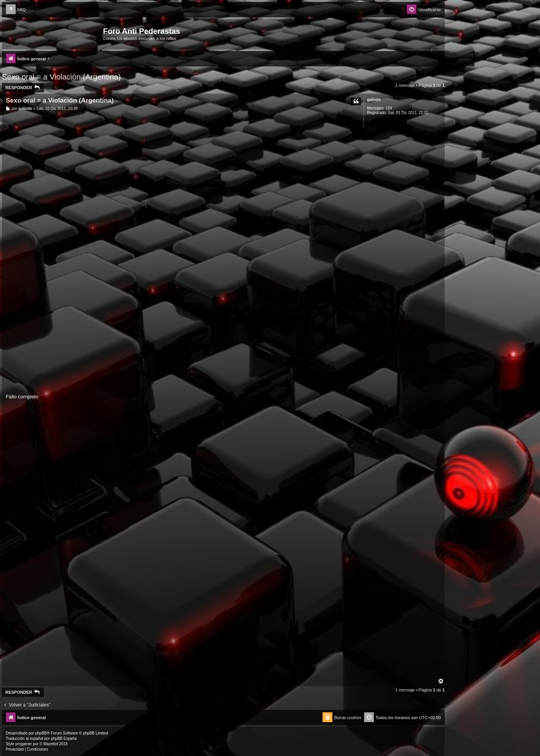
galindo (374, 100)
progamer (24, 744)
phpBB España (64, 739)
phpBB (41, 733)
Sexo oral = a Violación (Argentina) (61, 77)
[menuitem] (16, 10)
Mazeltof (51, 744)
